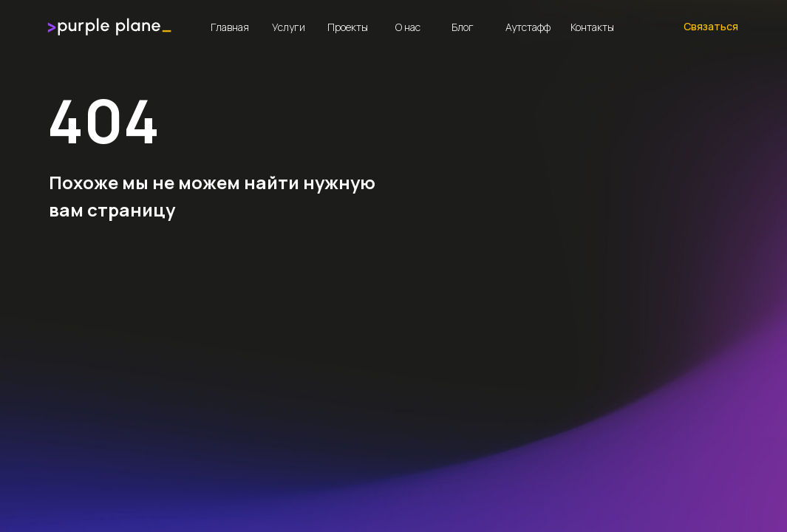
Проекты (348, 27)
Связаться (711, 26)
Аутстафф (528, 27)
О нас (408, 27)
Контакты (592, 27)
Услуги (289, 27)
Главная (230, 27)
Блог (463, 27)
